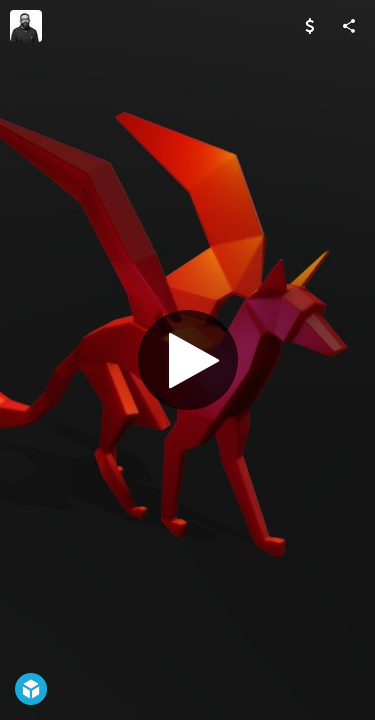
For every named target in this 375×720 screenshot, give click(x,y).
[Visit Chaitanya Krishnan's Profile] (26, 26)
